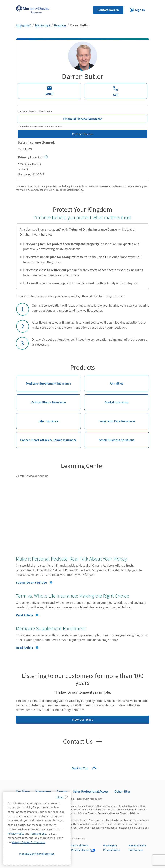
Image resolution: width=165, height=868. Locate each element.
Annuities (104, 381)
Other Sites (122, 791)
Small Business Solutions (109, 437)
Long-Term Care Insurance (109, 418)
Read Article (24, 615)
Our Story (23, 791)
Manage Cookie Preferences (29, 842)
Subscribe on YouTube (31, 582)
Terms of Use (38, 833)
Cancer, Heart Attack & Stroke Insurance (46, 437)
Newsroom (43, 791)
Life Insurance (37, 418)
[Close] (63, 796)
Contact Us (79, 741)
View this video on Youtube (32, 476)
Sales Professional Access (91, 791)
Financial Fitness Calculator (60, 118)
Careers (62, 791)
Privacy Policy (16, 833)
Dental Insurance (106, 399)
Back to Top (80, 768)
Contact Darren (108, 10)
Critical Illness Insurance (41, 399)
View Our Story (55, 719)
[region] (37, 828)
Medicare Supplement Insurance (44, 381)
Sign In (137, 9)
